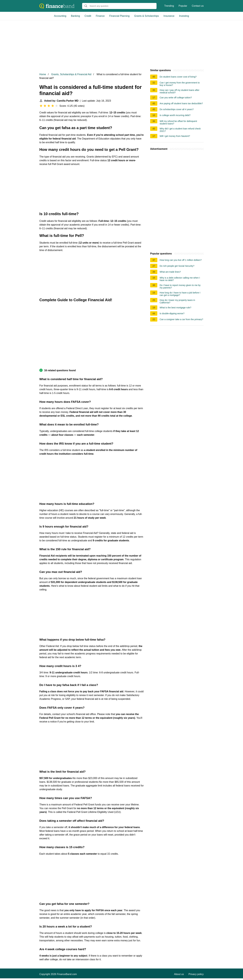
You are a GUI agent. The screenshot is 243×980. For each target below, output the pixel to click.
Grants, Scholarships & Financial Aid (71, 74)
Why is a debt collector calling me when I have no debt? (180, 279)
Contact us (198, 6)
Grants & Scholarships (147, 16)
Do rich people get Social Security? (177, 266)
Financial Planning (119, 16)
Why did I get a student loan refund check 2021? (180, 130)
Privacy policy (196, 974)
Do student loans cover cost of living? (178, 77)
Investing (184, 16)
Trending (169, 6)
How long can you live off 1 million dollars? (181, 260)
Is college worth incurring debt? (175, 115)
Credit (88, 16)
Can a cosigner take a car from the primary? (181, 319)
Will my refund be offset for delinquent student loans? (178, 122)
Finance (100, 16)
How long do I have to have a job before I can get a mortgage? (180, 294)
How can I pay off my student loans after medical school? (180, 91)
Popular (183, 6)
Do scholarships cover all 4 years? (177, 109)
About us (179, 974)
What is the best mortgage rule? (175, 308)
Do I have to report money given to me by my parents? (180, 286)
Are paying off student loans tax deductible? (181, 103)
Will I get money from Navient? (175, 136)
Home (43, 74)
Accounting (60, 16)
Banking (75, 16)
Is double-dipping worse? (172, 313)
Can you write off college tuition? (176, 98)
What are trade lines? (170, 272)
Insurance (169, 16)
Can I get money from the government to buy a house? (180, 84)
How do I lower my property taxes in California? (177, 301)
